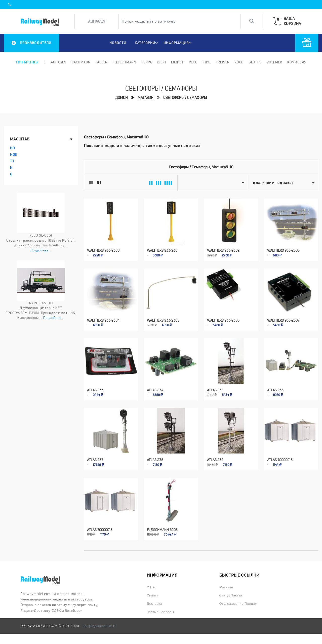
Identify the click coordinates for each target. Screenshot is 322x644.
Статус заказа (231, 594)
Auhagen (59, 62)
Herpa (147, 62)
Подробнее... (41, 250)
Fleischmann (124, 62)
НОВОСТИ (117, 43)
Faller (102, 62)
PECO (193, 62)
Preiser (223, 62)
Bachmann (81, 62)
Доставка (155, 602)
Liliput (177, 62)
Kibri (162, 62)
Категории (147, 43)
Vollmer (274, 62)
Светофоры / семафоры (185, 98)
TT (12, 161)
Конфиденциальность (99, 624)
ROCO (239, 62)
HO (12, 148)
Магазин (145, 98)
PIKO (207, 62)
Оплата (153, 594)
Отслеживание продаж (239, 602)
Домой (121, 98)
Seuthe (255, 62)
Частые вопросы (161, 610)
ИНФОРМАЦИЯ (178, 43)
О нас (152, 585)
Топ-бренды (27, 62)
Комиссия (297, 62)
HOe (13, 155)
